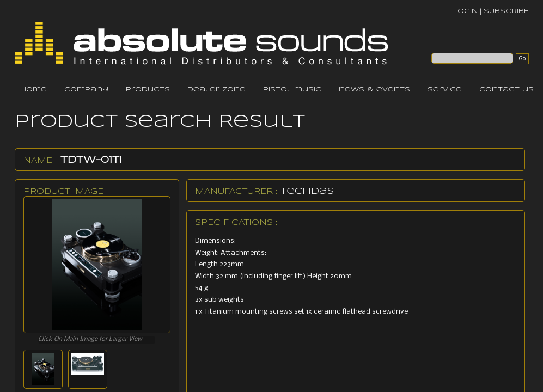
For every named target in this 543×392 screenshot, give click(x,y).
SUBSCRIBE (506, 11)
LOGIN (465, 11)
